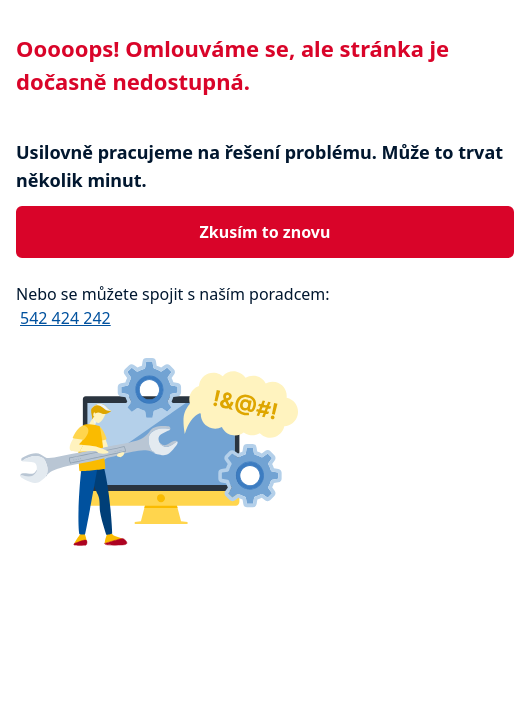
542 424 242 (65, 318)
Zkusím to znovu (265, 232)
